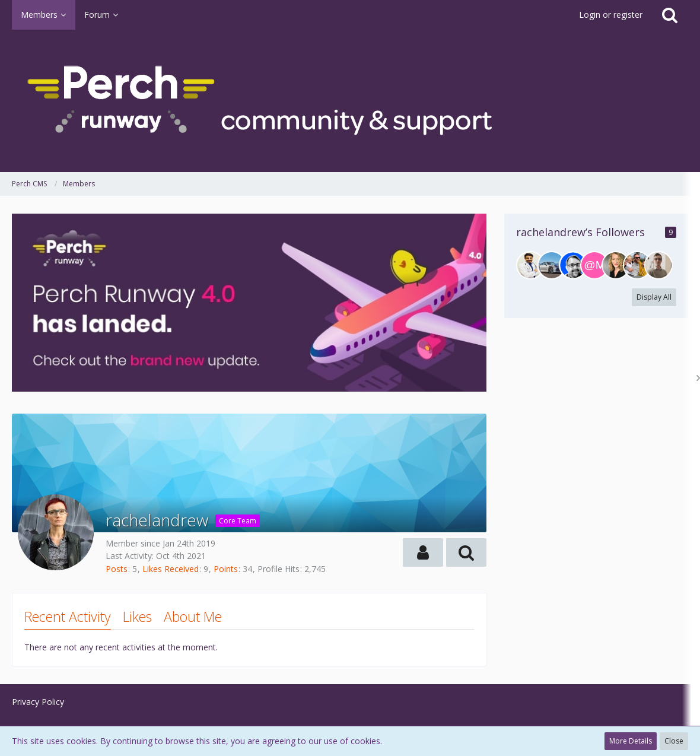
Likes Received (171, 569)
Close (674, 741)
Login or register (611, 15)
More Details (631, 741)
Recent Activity (68, 617)
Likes (137, 617)
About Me (193, 617)
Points (226, 569)
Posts (117, 569)
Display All (654, 297)
